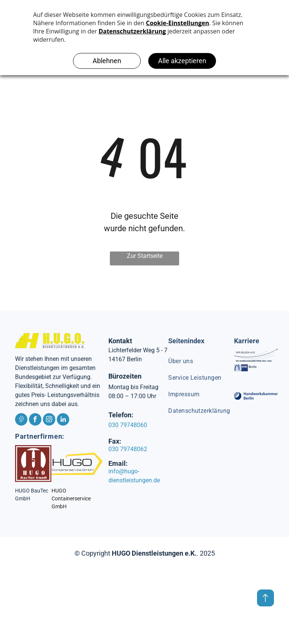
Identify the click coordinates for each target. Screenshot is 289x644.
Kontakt (120, 341)
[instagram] (49, 420)
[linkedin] (63, 420)
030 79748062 (128, 449)
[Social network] (21, 420)
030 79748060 (128, 425)
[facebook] (35, 420)
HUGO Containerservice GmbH (71, 499)
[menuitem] (202, 361)
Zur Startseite (145, 256)
